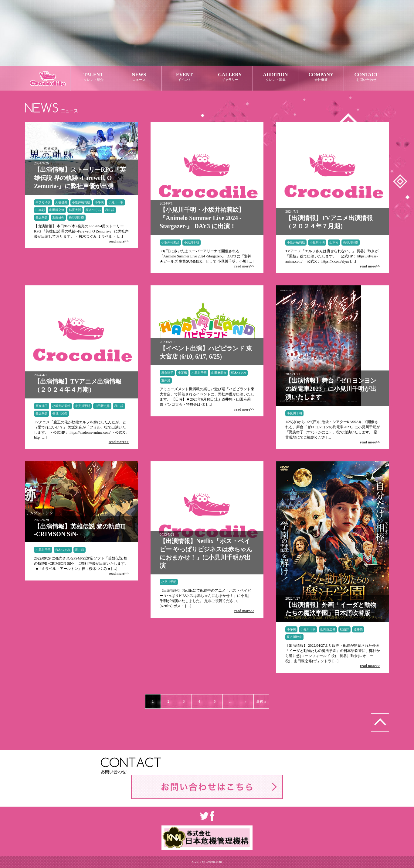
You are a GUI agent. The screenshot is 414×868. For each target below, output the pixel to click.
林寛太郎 (75, 210)
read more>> (119, 241)
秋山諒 (110, 210)
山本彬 (40, 210)
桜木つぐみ (93, 210)
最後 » (261, 701)
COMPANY (321, 77)
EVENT (184, 77)
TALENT (93, 77)
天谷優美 (61, 202)
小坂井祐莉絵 (81, 202)
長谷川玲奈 (76, 217)
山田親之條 (57, 210)
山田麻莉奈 (219, 373)
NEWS (139, 77)
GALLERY (230, 77)
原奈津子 (42, 406)
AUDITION (275, 77)
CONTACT (366, 77)
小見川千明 (116, 202)
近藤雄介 (58, 217)
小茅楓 (99, 202)
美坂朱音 (42, 217)
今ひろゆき (43, 202)
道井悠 (166, 380)
